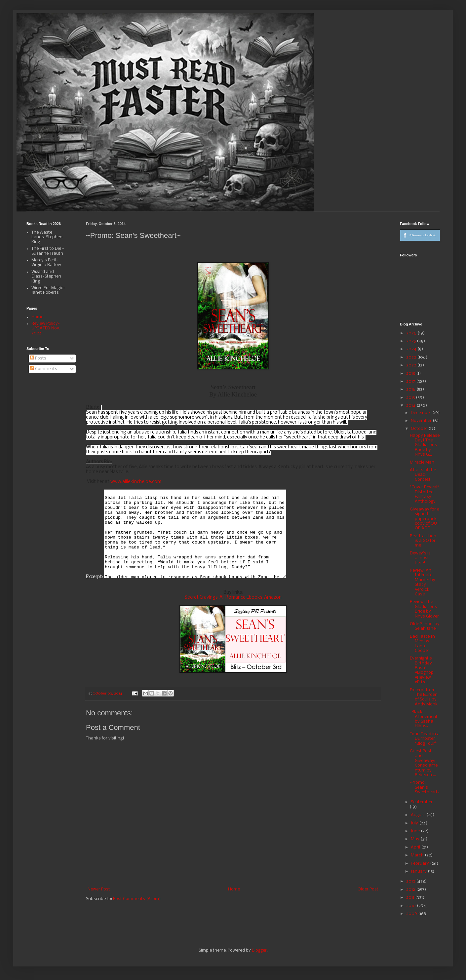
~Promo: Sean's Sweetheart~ (425, 787)
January (419, 871)
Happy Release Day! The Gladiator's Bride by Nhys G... (425, 445)
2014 (411, 406)
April (416, 847)
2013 (411, 881)
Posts (38, 358)
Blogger (259, 950)
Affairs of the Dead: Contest (423, 475)
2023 (412, 357)
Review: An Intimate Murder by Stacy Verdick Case (423, 582)
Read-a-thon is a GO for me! (423, 541)
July (415, 823)
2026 (412, 333)
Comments (44, 369)
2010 (411, 906)
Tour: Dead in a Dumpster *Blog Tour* (425, 739)
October (420, 429)
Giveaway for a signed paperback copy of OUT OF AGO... (425, 519)
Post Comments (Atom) (137, 899)
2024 (412, 349)
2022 (412, 365)
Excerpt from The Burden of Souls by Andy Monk (424, 697)
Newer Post (99, 889)
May (416, 839)
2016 (411, 389)
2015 (411, 398)
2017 (411, 381)
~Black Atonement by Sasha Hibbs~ (424, 719)
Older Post (368, 889)
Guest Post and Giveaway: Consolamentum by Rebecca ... (424, 763)
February (420, 864)
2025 (411, 341)
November (422, 421)
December (422, 413)
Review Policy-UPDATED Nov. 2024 (46, 328)
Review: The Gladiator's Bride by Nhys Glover (424, 609)
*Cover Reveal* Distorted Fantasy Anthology (424, 494)
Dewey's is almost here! (420, 558)
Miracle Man (422, 462)
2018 (411, 374)
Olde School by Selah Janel (425, 626)
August (419, 815)
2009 (412, 914)
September (422, 802)
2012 (411, 890)
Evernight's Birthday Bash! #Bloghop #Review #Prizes (422, 670)
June (416, 831)
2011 (411, 898)
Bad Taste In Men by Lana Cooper (422, 644)
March (418, 855)
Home (234, 889)
